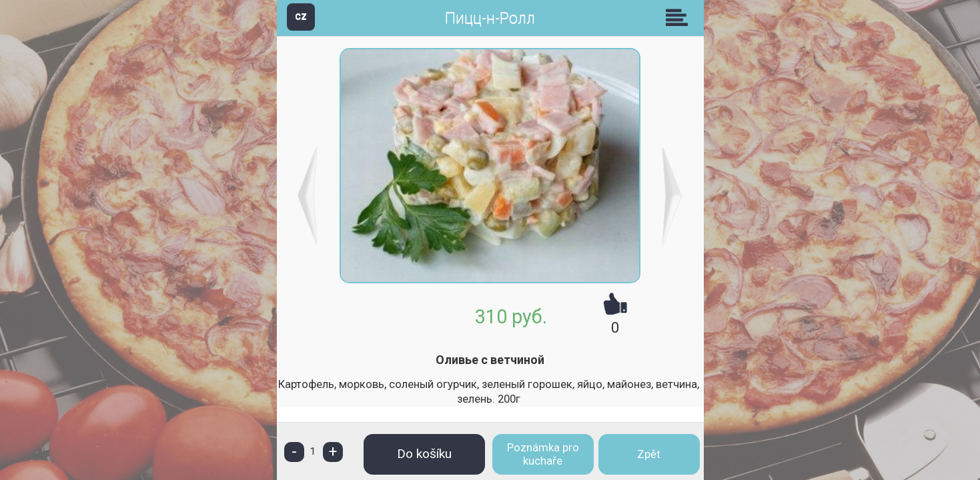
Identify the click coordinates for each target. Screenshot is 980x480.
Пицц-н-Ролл (490, 18)
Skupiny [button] (680, 17)
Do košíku (424, 454)
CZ (301, 16)
